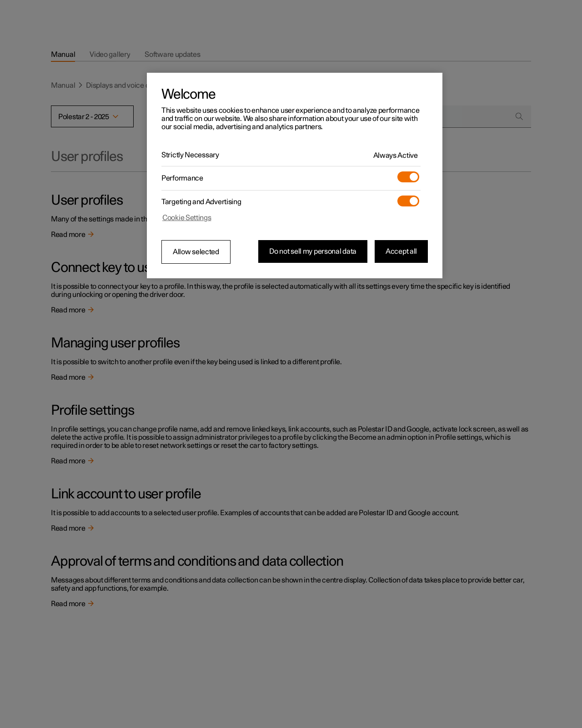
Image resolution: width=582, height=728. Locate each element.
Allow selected (196, 252)
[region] (295, 176)
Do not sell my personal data (313, 251)
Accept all (401, 251)
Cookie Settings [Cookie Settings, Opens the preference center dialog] (187, 218)
